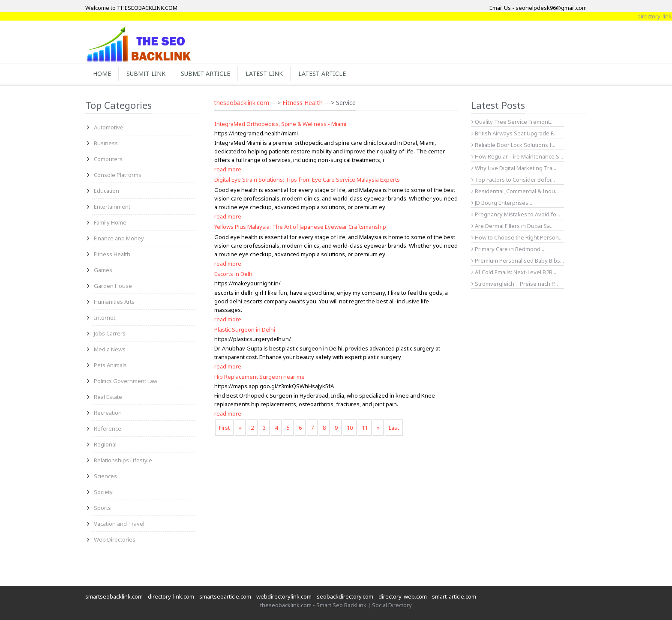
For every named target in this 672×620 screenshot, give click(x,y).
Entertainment (112, 207)
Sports (102, 508)
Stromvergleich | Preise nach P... (515, 284)
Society (103, 492)
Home (102, 73)
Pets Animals (110, 365)
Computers (108, 159)
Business (106, 143)
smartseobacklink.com (114, 596)
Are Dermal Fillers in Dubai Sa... (513, 226)
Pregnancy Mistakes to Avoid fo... (516, 214)
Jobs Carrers (110, 333)
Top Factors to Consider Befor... (513, 180)
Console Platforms (118, 175)
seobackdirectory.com (345, 596)
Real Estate (108, 397)
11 (365, 428)
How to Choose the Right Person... (517, 237)
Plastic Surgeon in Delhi (245, 329)
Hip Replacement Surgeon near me (259, 377)
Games (103, 270)
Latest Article (322, 73)
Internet (105, 317)
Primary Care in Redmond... (508, 249)
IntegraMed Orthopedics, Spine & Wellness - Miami (280, 124)
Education (106, 191)
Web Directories (115, 539)
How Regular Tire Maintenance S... (517, 156)
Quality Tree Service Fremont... (513, 122)
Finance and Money (119, 238)
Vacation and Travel (119, 524)
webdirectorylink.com (284, 596)
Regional (105, 444)
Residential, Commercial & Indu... (515, 191)
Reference (108, 428)
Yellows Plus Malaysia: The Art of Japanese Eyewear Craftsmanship (300, 227)
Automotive (109, 127)
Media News (110, 349)
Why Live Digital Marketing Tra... (514, 168)
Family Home (110, 222)
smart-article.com (454, 596)
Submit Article (205, 73)
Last (394, 428)
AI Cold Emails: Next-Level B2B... (514, 272)
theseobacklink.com (241, 103)
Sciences (105, 476)
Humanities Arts (114, 302)
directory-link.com (171, 596)
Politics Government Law (126, 381)
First (224, 428)
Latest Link (264, 73)
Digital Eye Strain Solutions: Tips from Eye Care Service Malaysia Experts (307, 180)
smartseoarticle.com (225, 596)
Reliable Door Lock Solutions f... (513, 145)
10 (350, 428)
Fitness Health (112, 254)
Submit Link (146, 73)
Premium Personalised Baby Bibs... (518, 261)
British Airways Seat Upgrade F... (514, 133)
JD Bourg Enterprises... (502, 203)
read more (228, 169)
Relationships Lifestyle (123, 460)
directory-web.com (403, 596)
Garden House (113, 286)
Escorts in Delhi (234, 274)
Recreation (108, 413)
